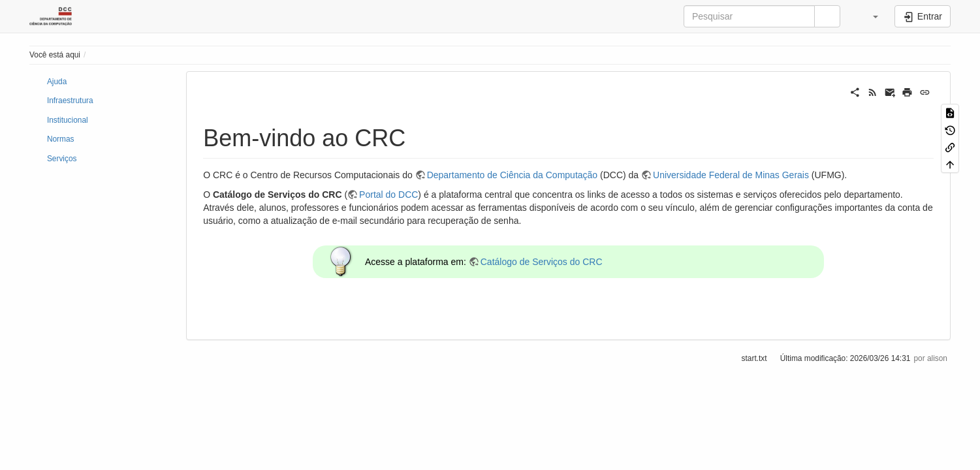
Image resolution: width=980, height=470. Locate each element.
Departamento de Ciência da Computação (513, 175)
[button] (869, 16)
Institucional (68, 120)
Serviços (62, 159)
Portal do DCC (388, 195)
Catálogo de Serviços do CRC (542, 262)
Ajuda (57, 82)
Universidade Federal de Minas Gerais (731, 175)
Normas (61, 139)
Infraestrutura (70, 101)
